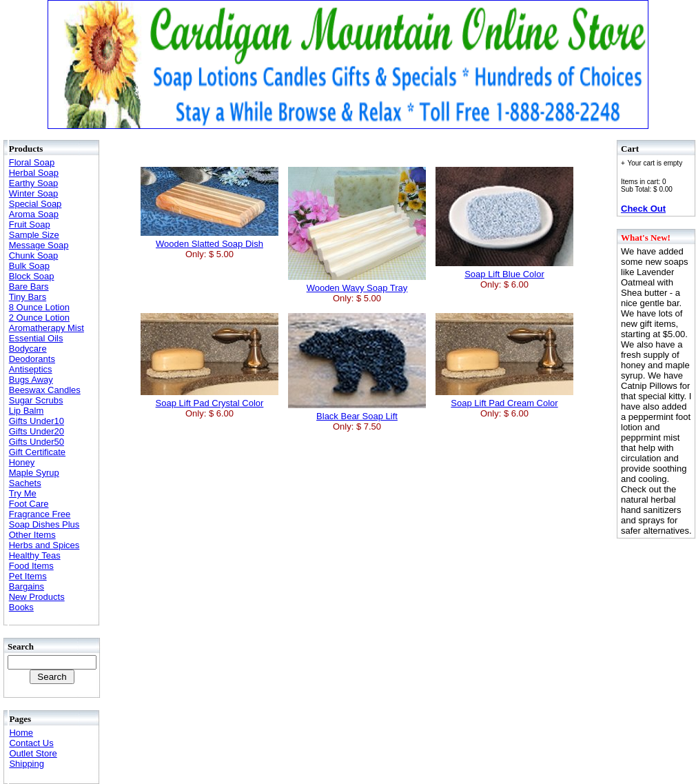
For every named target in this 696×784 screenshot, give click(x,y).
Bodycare (28, 349)
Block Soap (32, 276)
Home (21, 733)
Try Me (23, 493)
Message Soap (39, 245)
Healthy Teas (35, 555)
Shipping (27, 764)
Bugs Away (31, 380)
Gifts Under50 (37, 442)
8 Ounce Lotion (39, 307)
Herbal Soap (34, 173)
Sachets (25, 483)
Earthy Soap (34, 183)
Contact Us (31, 743)
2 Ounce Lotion (39, 318)
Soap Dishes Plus (44, 524)
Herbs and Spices (44, 545)
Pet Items (28, 576)
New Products (37, 597)
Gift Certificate (37, 452)
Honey (22, 462)
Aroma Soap (34, 214)
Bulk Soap (29, 266)
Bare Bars (29, 287)
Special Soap (35, 204)
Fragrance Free (40, 514)
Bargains (27, 586)
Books (21, 607)
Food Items (31, 566)
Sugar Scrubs (36, 400)
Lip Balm (27, 411)
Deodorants (32, 359)
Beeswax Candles (45, 390)
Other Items (32, 535)
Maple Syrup (34, 473)
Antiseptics (31, 369)
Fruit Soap (30, 224)
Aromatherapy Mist (47, 328)
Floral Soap (32, 162)
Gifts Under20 (37, 431)
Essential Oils (36, 338)
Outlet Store (33, 753)
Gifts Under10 (37, 421)
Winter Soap (34, 193)
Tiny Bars (28, 297)
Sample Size (34, 235)
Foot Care (29, 504)
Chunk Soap (34, 255)
